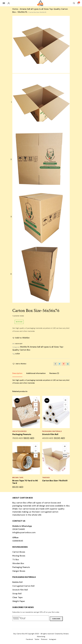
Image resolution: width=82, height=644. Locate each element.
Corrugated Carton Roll (23, 586)
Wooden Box (18, 563)
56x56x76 (22, 12)
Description (17, 373)
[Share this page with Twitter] (60, 364)
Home (15, 9)
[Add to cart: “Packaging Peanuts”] (36, 409)
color (18, 354)
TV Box (16, 560)
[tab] (17, 373)
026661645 (18, 541)
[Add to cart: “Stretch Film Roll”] (65, 409)
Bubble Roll (17, 582)
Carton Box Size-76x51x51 (55, 481)
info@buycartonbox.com (24, 532)
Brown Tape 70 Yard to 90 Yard (25, 482)
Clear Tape (17, 597)
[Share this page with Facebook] (55, 364)
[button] (21, 338)
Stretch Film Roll (50, 434)
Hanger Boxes (19, 571)
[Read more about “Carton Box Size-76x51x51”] (65, 456)
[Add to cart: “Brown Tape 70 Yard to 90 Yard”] (36, 456)
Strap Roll (17, 594)
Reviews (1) (54, 373)
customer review (18, 316)
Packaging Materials (52, 431)
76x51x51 (46, 478)
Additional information (36, 373)
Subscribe (56, 619)
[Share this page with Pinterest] (64, 364)
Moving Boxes (19, 556)
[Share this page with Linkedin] (68, 364)
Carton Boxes (19, 552)
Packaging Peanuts (22, 434)
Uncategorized (20, 431)
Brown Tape (18, 478)
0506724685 (19, 529)
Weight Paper (19, 601)
